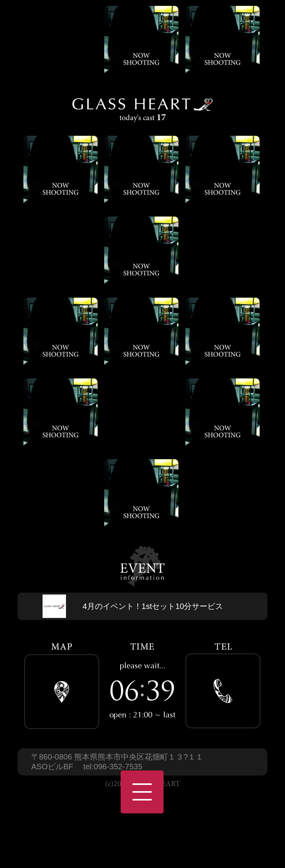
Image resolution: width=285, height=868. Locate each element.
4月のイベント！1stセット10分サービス (153, 606)
